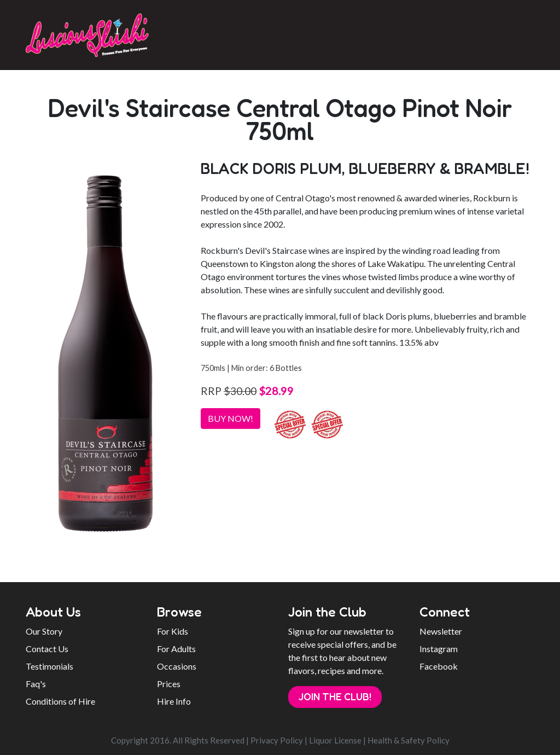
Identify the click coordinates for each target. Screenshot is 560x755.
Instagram (439, 649)
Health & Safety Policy (409, 740)
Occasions (177, 666)
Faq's (36, 684)
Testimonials (49, 666)
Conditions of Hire (60, 701)
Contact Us (47, 649)
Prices (169, 684)
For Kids (173, 631)
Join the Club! (335, 696)
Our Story (44, 631)
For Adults (176, 649)
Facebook (439, 666)
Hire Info (174, 701)
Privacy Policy (277, 740)
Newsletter (441, 631)
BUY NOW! (231, 418)
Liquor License (335, 740)
